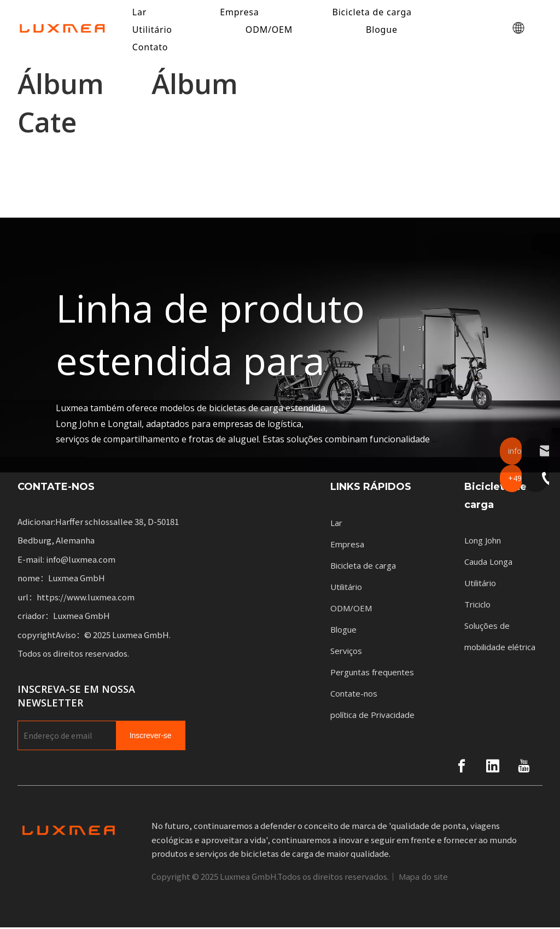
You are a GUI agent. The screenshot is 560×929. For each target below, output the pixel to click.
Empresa (347, 545)
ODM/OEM (271, 30)
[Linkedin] (493, 768)
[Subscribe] (151, 737)
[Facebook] (462, 768)
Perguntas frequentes (372, 673)
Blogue (383, 30)
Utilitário (154, 30)
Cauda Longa (488, 563)
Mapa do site (423, 878)
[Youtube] (524, 768)
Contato (152, 48)
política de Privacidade (372, 716)
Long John (483, 542)
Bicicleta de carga (363, 566)
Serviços (346, 652)
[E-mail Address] (65, 737)
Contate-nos (354, 694)
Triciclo (477, 606)
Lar (336, 524)
